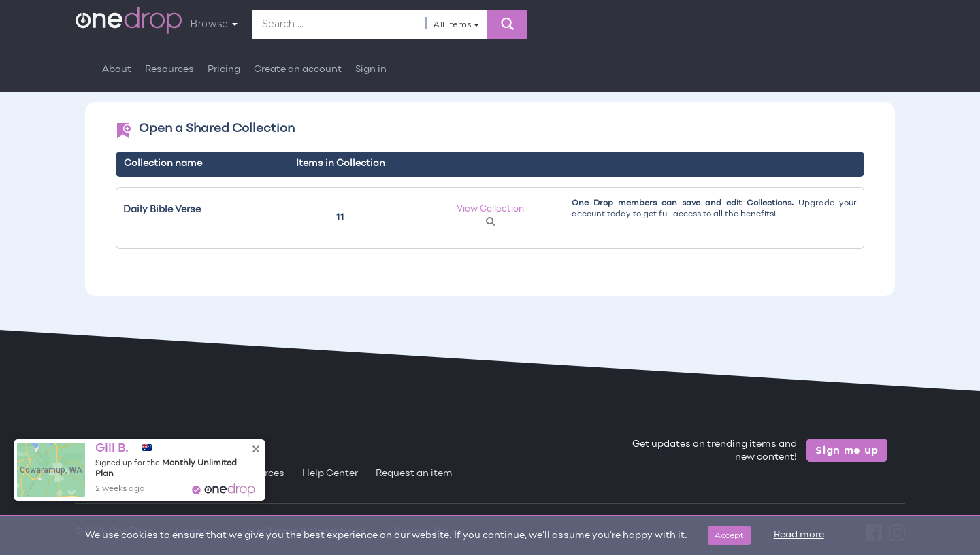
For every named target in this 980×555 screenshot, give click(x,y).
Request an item (414, 474)
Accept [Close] (729, 535)
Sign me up (847, 450)
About (117, 70)
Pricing (224, 70)
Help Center (330, 474)
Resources (169, 70)
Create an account (298, 70)
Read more (799, 535)
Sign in (371, 70)
